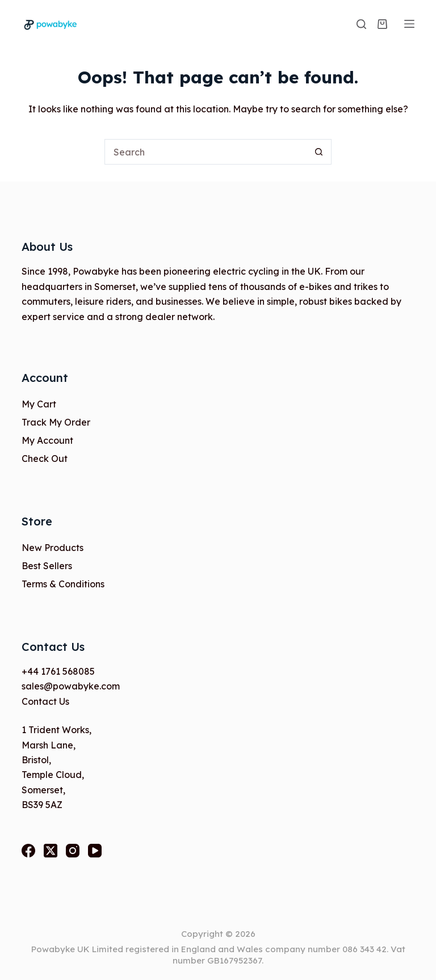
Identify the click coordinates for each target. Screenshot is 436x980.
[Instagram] (73, 851)
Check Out (45, 459)
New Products (53, 548)
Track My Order (56, 422)
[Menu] (409, 24)
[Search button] (319, 152)
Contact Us (45, 701)
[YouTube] (95, 851)
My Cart (39, 404)
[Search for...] (205, 152)
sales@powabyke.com (71, 686)
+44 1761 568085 (58, 671)
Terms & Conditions (63, 584)
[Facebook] (28, 851)
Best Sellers (47, 566)
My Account (47, 440)
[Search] (361, 24)
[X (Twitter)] (51, 851)
